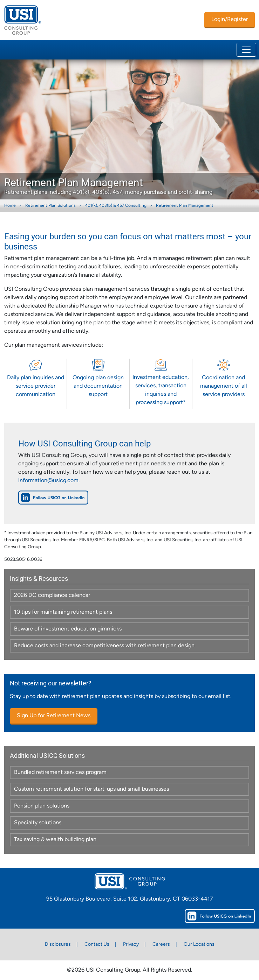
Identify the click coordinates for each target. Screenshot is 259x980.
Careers (161, 944)
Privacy (131, 944)
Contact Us (97, 944)
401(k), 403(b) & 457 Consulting (116, 206)
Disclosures (58, 944)
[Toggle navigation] (246, 50)
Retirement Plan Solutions (50, 206)
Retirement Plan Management (185, 206)
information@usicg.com (48, 481)
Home (10, 206)
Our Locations (199, 944)
